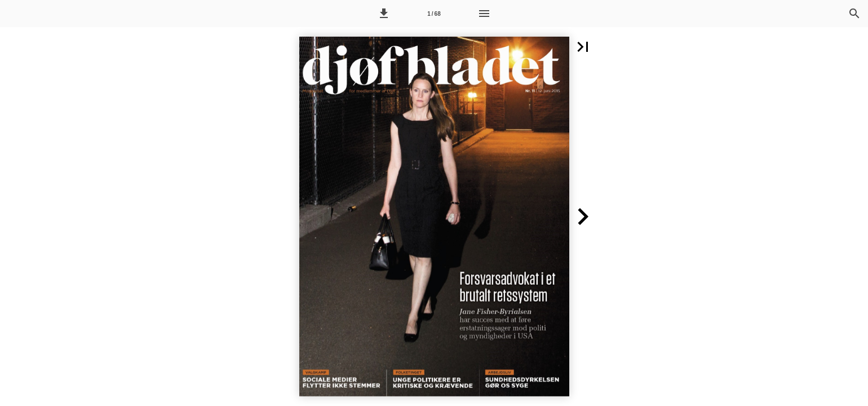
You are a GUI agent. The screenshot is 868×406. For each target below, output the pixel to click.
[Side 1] (434, 14)
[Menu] (484, 14)
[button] (384, 14)
